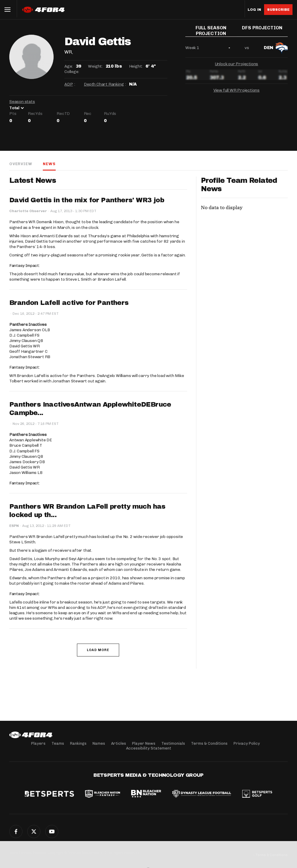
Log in (254, 10)
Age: (69, 66)
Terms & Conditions (209, 743)
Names (99, 743)
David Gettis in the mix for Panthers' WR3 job (87, 200)
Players (38, 743)
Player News (144, 743)
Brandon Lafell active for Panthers (69, 303)
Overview (21, 164)
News (49, 164)
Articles (119, 743)
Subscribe (278, 10)
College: (72, 72)
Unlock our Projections (237, 66)
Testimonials (173, 743)
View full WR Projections (237, 93)
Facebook (16, 831)
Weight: (95, 66)
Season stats (22, 102)
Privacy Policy (247, 743)
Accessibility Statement (149, 748)
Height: (136, 66)
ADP (69, 84)
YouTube (52, 831)
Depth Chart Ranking (104, 84)
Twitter (34, 831)
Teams (58, 743)
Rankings (78, 743)
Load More (98, 650)
